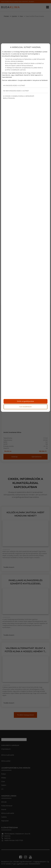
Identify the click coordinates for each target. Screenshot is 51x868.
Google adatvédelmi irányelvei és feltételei (33, 80)
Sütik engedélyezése (25, 401)
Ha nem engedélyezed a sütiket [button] (16, 91)
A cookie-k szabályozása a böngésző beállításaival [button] (19, 97)
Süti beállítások (25, 407)
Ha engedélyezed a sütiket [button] (14, 86)
